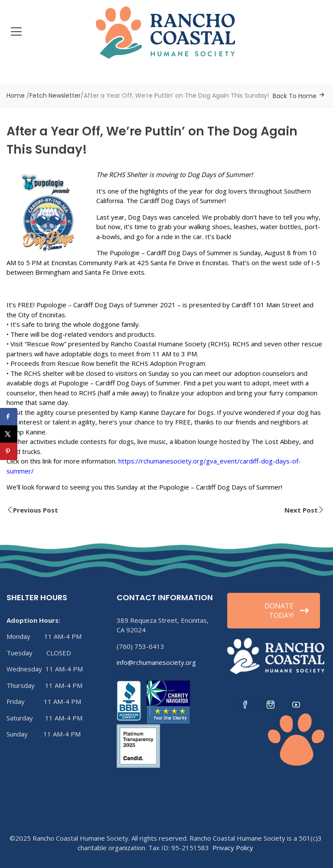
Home (16, 95)
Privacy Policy (233, 848)
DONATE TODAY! (287, 611)
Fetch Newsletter (55, 95)
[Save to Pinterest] (9, 451)
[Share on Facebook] (9, 417)
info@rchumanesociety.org (156, 662)
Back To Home (295, 96)
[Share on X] (9, 434)
